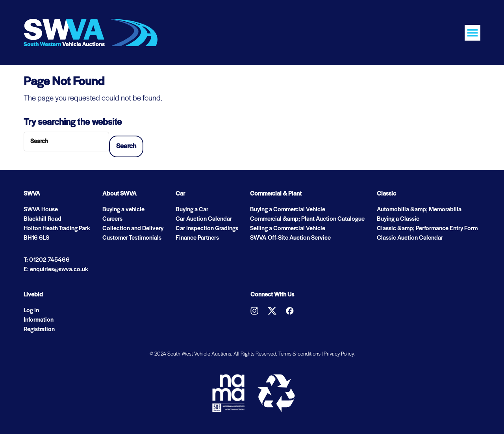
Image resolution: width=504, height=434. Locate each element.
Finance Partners (197, 238)
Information (39, 320)
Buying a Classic (398, 219)
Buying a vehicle (123, 210)
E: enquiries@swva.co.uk (56, 270)
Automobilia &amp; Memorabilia (419, 210)
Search (126, 146)
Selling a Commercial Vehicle (288, 229)
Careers (112, 219)
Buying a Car (192, 210)
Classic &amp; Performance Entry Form (427, 229)
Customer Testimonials (132, 238)
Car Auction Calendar (204, 219)
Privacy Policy (339, 354)
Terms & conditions (299, 354)
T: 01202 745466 (47, 260)
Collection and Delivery (133, 229)
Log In (31, 311)
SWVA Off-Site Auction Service (290, 238)
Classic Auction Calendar (410, 238)
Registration (39, 330)
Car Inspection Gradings (207, 229)
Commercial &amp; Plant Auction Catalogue (307, 219)
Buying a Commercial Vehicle (288, 210)
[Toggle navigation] (472, 33)
